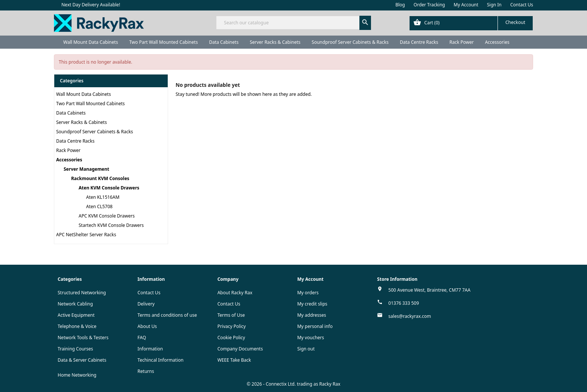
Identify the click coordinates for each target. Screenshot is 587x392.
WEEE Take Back (234, 360)
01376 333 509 (404, 303)
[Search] (293, 23)
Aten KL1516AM (103, 197)
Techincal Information (160, 360)
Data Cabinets (224, 42)
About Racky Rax (235, 293)
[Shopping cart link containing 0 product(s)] (471, 23)
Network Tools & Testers (83, 338)
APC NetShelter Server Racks (86, 235)
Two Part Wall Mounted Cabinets (163, 42)
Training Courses (75, 349)
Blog (400, 5)
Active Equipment (76, 315)
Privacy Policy (232, 326)
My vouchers (311, 338)
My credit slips (312, 304)
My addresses (312, 315)
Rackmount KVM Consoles (100, 178)
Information (150, 349)
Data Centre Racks (419, 42)
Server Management (86, 169)
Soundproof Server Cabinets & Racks (350, 42)
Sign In (494, 5)
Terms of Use (231, 315)
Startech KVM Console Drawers (111, 225)
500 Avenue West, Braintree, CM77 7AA (429, 290)
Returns (146, 371)
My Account (466, 5)
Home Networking (77, 375)
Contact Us (522, 5)
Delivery (146, 304)
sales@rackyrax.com (410, 316)
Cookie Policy (231, 338)
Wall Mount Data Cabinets (91, 42)
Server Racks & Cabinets (275, 42)
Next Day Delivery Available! (91, 5)
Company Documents (240, 349)
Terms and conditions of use (167, 315)
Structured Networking (82, 293)
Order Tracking (429, 5)
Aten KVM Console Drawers (109, 188)
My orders (308, 293)
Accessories (497, 42)
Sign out (306, 349)
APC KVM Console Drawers (107, 216)
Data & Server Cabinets (82, 360)
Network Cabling (75, 304)
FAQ (142, 338)
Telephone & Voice (77, 326)
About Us (147, 326)
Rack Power (461, 42)
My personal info (315, 326)
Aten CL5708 (99, 206)
